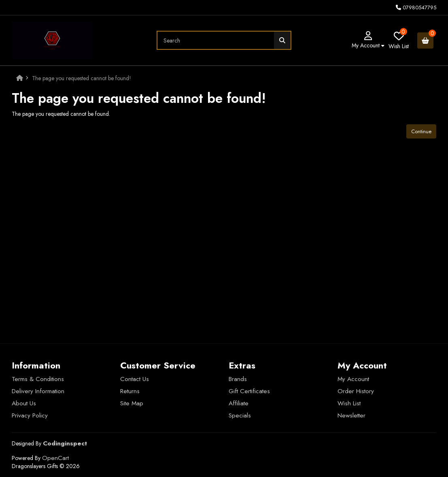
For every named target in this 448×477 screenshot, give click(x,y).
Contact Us (135, 379)
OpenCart (55, 458)
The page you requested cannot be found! (82, 78)
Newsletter (351, 415)
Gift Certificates (249, 391)
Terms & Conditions (38, 379)
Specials (240, 415)
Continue (421, 131)
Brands (238, 379)
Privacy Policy (30, 415)
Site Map (132, 403)
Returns (130, 391)
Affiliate (239, 403)
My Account (353, 379)
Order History (356, 391)
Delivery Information (38, 391)
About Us (24, 403)
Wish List (349, 403)
